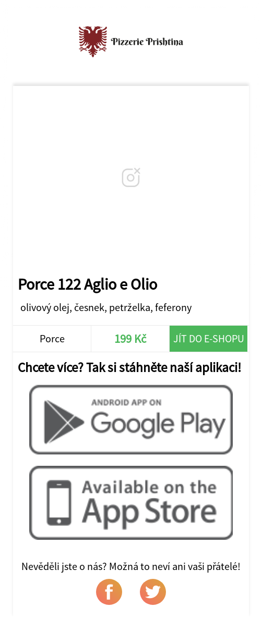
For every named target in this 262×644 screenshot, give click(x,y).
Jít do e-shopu (209, 338)
